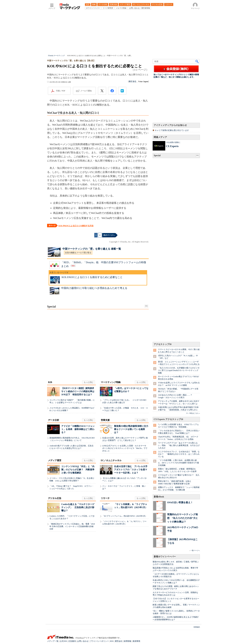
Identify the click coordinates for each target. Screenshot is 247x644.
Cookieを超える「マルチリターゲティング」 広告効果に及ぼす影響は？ (78, 507)
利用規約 (197, 627)
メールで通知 (86, 91)
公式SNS (63, 641)
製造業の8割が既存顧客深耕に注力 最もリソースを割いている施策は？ (132, 429)
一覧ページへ (195, 550)
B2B (50, 382)
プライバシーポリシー (99, 641)
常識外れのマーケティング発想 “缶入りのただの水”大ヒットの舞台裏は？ (182, 518)
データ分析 (54, 420)
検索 (197, 61)
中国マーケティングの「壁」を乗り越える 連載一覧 (92, 249)
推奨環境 (136, 641)
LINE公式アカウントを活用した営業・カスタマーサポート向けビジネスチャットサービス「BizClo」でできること (125, 448)
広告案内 (72, 641)
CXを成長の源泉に (173, 142)
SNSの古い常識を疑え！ (180, 502)
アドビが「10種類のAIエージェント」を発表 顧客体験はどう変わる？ (78, 429)
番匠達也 (132, 81)
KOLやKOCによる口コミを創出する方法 (76, 226)
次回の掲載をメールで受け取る (78, 253)
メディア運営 (55, 460)
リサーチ (105, 498)
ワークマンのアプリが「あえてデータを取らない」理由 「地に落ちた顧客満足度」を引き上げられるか (179, 445)
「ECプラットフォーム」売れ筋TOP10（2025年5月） (125, 516)
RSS (112, 641)
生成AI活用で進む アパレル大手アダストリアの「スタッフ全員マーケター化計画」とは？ (131, 470)
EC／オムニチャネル (111, 460)
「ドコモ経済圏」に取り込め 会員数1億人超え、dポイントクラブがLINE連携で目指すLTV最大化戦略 (178, 463)
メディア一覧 (53, 641)
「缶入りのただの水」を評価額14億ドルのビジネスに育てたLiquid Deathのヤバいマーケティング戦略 (179, 370)
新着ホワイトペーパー (165, 557)
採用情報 (127, 641)
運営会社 (119, 641)
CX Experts (172, 146)
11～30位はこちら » (193, 413)
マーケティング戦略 (111, 382)
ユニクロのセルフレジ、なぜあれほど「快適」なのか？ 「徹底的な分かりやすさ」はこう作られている (179, 454)
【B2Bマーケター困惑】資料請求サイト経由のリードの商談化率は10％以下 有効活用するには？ (78, 391)
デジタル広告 (55, 498)
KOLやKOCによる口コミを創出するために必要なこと (92, 277)
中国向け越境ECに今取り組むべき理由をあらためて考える (94, 288)
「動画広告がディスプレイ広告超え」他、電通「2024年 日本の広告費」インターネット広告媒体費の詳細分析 (72, 526)
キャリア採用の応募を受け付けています (172, 130)
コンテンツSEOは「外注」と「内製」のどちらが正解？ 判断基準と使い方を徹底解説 (78, 470)
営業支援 (105, 420)
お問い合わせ (83, 641)
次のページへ (109, 235)
